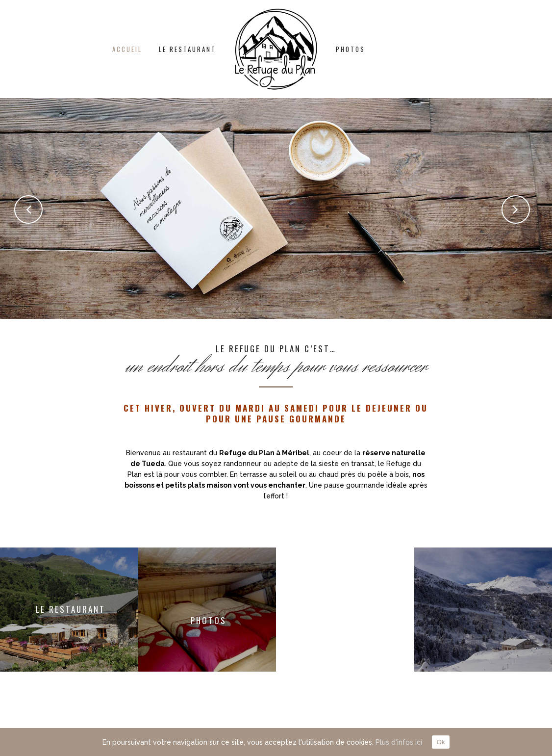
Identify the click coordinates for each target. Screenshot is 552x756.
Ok (440, 742)
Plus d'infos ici (399, 742)
